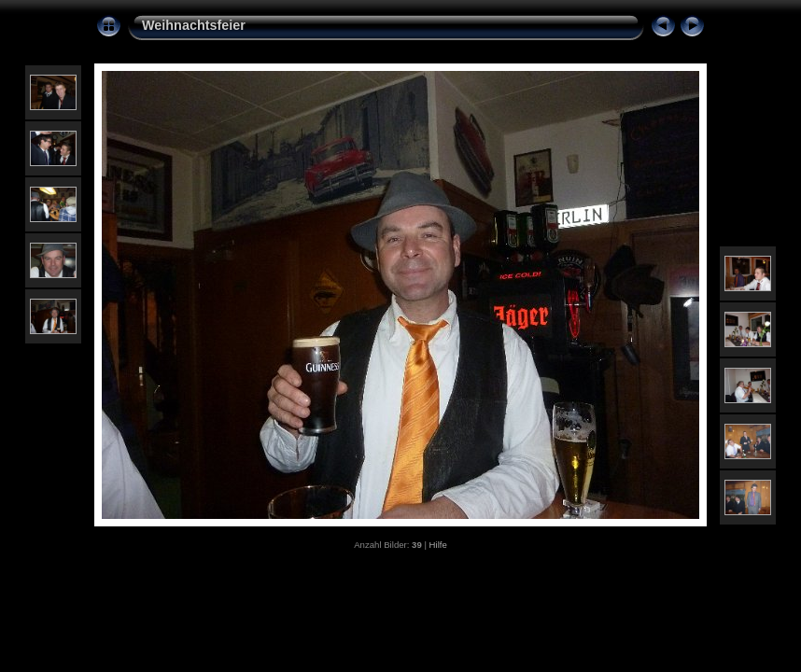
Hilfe (438, 545)
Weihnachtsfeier (194, 25)
